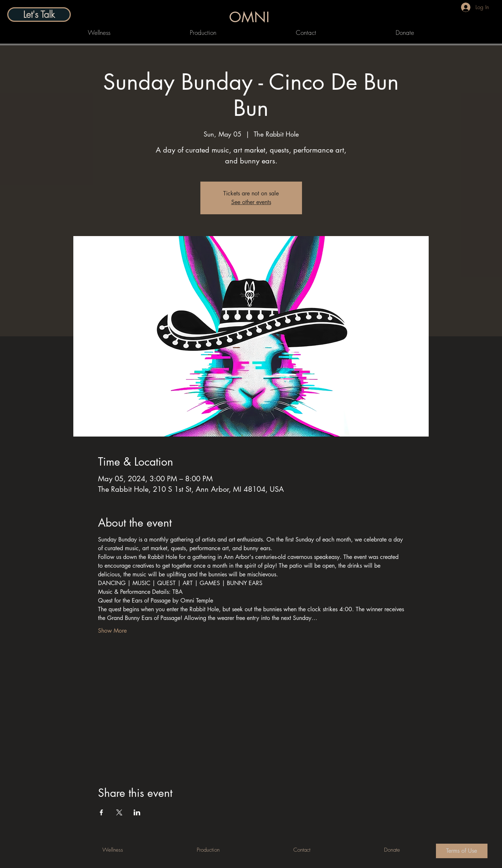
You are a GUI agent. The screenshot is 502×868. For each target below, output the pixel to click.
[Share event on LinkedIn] (137, 812)
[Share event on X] (119, 812)
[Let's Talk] (39, 15)
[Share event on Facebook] (101, 812)
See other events (251, 202)
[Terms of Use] (462, 851)
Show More (112, 631)
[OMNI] (250, 17)
